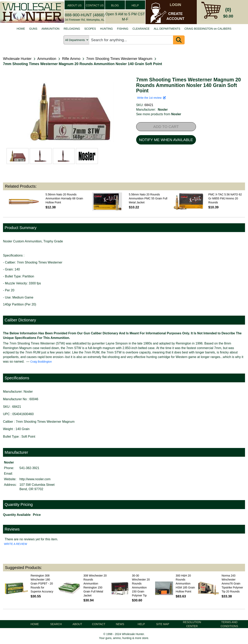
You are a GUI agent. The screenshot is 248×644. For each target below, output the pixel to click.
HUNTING (106, 29)
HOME (21, 29)
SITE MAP (163, 624)
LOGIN (176, 5)
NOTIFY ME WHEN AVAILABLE (166, 140)
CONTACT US (95, 5)
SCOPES (90, 29)
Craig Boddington (41, 362)
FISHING (123, 29)
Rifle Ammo (71, 59)
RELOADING (72, 29)
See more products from (159, 114)
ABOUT (77, 624)
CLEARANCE (141, 29)
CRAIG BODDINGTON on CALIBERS (208, 29)
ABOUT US (74, 5)
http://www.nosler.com (35, 479)
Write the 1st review (152, 98)
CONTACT (99, 624)
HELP (135, 5)
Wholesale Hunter (17, 59)
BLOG (115, 5)
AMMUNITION (50, 29)
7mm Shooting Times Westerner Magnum (119, 59)
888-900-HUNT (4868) (85, 15)
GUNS (33, 29)
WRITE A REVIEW (16, 544)
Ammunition (47, 59)
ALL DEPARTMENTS (167, 29)
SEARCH (56, 624)
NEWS (120, 624)
